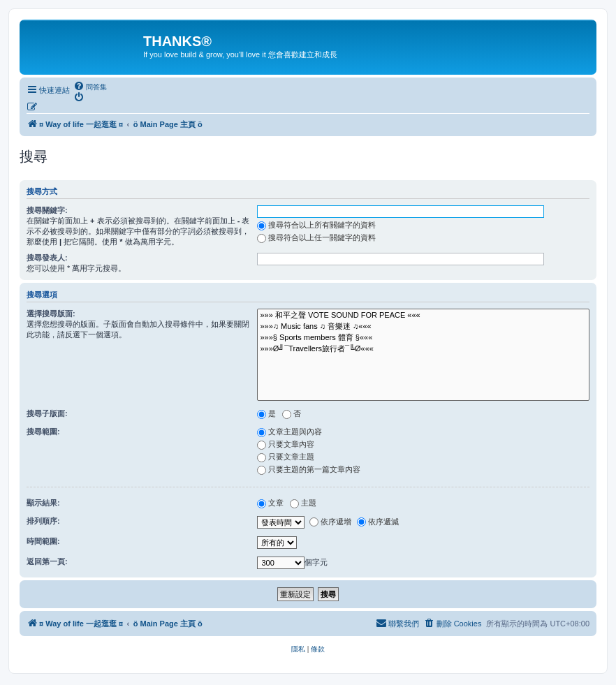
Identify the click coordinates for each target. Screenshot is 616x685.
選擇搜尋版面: (51, 314)
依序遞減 (378, 522)
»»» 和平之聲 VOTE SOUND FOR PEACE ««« (423, 316)
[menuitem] (90, 87)
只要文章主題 (286, 457)
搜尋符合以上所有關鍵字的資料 (316, 225)
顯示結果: (43, 503)
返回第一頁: (47, 561)
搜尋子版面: (47, 413)
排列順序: (43, 521)
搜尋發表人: (47, 258)
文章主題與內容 (289, 432)
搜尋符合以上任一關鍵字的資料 (316, 237)
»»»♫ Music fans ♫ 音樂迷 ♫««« (423, 327)
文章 (270, 503)
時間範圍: (43, 541)
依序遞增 (330, 522)
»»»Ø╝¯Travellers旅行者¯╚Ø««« (423, 349)
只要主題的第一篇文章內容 (309, 469)
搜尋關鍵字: (47, 210)
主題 (303, 503)
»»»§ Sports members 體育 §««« (423, 338)
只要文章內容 (286, 444)
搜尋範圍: (43, 432)
